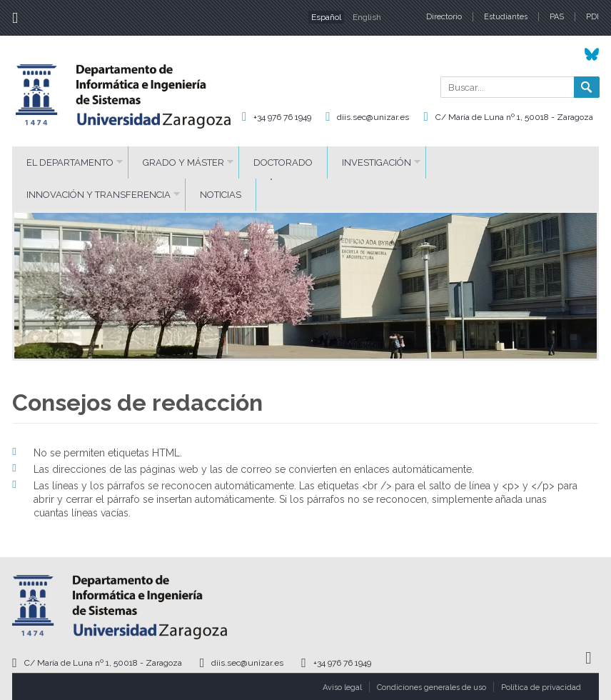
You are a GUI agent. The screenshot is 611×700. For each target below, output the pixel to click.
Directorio (444, 17)
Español (326, 17)
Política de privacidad (541, 687)
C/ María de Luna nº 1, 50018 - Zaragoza (514, 117)
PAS (557, 17)
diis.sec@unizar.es (373, 117)
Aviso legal (342, 687)
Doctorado (283, 162)
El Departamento (70, 162)
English (367, 17)
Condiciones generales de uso (431, 687)
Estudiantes (506, 17)
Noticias (221, 195)
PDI (592, 17)
